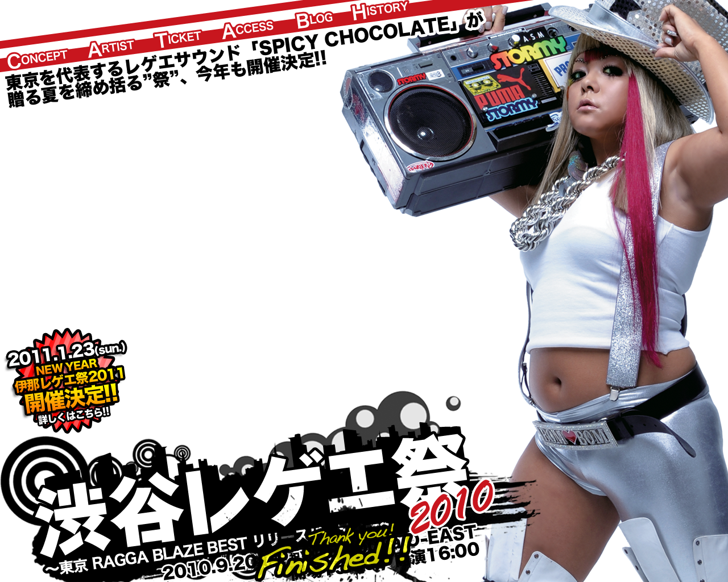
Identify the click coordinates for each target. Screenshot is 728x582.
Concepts (38, 59)
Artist (111, 49)
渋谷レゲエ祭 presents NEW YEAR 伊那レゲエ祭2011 (65, 381)
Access (247, 30)
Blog (315, 21)
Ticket (177, 40)
